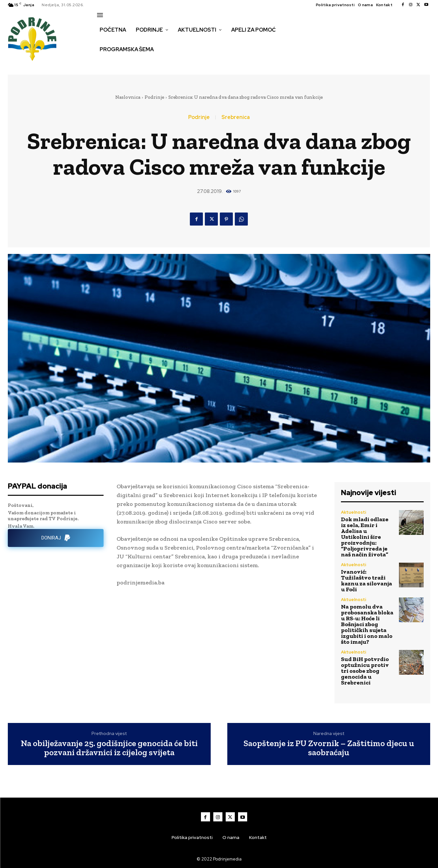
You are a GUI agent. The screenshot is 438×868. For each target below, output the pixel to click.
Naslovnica (128, 97)
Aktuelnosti (353, 512)
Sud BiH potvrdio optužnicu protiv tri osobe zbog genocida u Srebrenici (365, 671)
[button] (104, 63)
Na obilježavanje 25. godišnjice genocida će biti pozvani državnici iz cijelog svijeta (109, 748)
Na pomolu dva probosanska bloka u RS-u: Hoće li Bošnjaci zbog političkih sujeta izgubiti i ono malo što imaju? (367, 624)
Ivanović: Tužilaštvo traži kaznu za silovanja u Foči (367, 581)
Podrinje (154, 97)
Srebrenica (236, 117)
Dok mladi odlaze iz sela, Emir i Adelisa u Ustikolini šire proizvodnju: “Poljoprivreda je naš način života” (365, 537)
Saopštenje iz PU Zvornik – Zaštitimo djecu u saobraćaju (329, 748)
